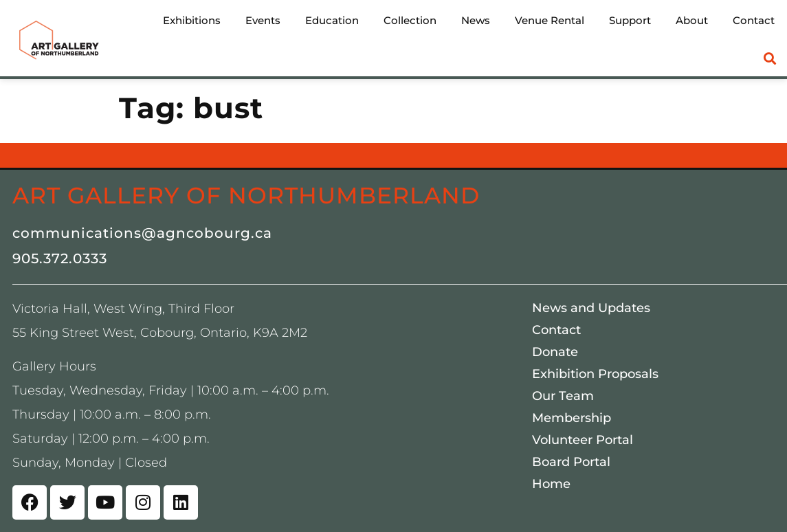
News (476, 20)
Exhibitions (192, 20)
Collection (410, 20)
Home (551, 484)
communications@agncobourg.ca (142, 233)
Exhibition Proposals (595, 374)
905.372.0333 (60, 258)
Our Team (563, 396)
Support (630, 20)
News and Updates (591, 308)
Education (332, 20)
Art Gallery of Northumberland (246, 195)
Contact (754, 20)
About (692, 20)
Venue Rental (550, 20)
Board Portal (571, 462)
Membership (572, 418)
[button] (769, 59)
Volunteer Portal (583, 440)
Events (263, 20)
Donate (555, 352)
